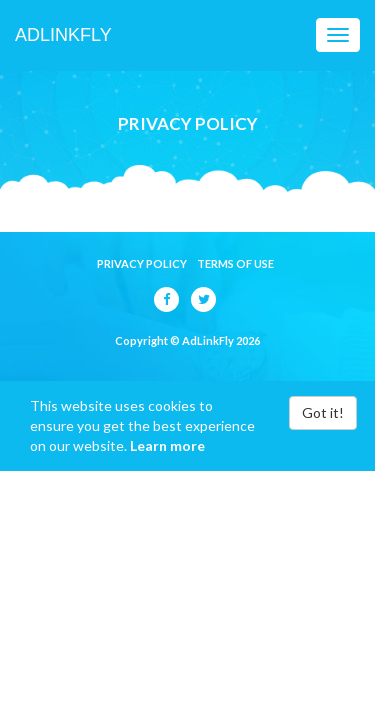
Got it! (323, 412)
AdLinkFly (63, 35)
